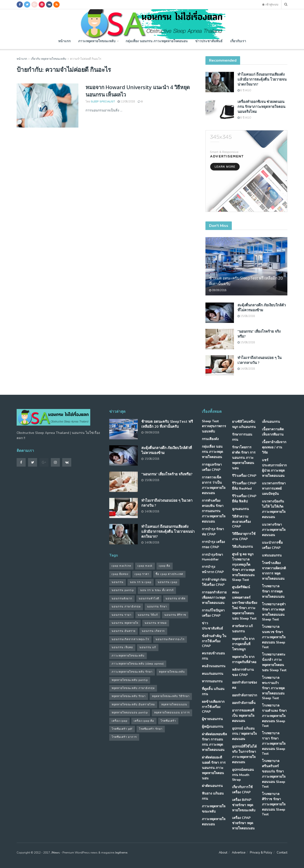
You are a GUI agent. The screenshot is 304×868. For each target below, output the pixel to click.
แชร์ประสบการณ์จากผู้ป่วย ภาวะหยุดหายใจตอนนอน (274, 468)
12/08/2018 (126, 102)
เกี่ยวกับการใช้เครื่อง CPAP (242, 790)
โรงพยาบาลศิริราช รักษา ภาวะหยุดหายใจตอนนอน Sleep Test (274, 804)
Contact (282, 853)
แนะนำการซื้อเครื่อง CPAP (272, 545)
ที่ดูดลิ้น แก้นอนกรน (213, 691)
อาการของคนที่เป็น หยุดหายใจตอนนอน (243, 716)
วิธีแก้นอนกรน (242, 547)
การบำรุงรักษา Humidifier (212, 557)
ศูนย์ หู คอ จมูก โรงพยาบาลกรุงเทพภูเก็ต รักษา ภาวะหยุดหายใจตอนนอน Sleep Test (243, 567)
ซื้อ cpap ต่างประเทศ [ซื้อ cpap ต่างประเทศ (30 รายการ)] (169, 574)
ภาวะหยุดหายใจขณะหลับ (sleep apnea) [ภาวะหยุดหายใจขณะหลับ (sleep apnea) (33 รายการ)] (138, 664)
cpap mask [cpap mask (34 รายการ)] (145, 566)
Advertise (239, 853)
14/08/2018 (246, 369)
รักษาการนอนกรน (242, 437)
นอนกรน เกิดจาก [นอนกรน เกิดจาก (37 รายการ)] (153, 631)
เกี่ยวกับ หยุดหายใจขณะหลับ (49, 59)
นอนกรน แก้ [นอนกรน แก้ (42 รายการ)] (148, 647)
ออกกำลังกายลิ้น (244, 703)
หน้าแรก (64, 41)
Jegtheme (121, 853)
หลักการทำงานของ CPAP (243, 672)
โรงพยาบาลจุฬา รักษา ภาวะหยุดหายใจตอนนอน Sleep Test (274, 612)
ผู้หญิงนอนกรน (213, 727)
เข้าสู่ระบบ (270, 5)
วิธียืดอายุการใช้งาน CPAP (244, 536)
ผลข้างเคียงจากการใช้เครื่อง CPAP (213, 707)
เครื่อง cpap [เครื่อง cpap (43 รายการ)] (119, 721)
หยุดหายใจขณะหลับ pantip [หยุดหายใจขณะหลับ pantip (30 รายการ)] (130, 680)
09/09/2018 (218, 290)
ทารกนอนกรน (212, 681)
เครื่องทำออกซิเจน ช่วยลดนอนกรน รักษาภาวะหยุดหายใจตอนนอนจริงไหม (261, 106)
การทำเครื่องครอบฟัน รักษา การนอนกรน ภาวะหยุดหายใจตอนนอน (214, 511)
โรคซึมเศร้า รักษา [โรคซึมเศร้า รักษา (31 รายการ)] (151, 729)
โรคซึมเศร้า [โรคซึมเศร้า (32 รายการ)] (168, 721)
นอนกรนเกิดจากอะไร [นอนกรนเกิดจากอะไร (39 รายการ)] (170, 639)
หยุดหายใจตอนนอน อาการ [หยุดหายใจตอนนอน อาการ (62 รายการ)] (172, 713)
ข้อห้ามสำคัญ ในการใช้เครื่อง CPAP (214, 641)
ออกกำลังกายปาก (245, 695)
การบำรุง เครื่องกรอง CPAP (213, 544)
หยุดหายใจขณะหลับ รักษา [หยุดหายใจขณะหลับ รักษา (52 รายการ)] (129, 696)
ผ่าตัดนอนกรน (212, 786)
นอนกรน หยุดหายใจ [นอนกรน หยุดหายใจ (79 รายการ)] (125, 623)
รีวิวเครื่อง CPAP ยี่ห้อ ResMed (244, 486)
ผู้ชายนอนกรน (212, 719)
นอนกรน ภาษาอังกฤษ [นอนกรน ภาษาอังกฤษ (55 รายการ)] (126, 607)
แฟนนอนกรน (272, 555)
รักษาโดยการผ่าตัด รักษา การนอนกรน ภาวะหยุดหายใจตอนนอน (244, 458)
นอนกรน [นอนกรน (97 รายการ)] (118, 582)
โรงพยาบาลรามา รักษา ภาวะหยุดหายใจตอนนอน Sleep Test (274, 743)
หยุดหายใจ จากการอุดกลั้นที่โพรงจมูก (243, 644)
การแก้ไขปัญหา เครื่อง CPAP (213, 613)
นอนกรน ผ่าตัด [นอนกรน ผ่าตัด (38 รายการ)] (176, 599)
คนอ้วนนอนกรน (214, 666)
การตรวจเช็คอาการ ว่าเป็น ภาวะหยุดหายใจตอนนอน (214, 485)
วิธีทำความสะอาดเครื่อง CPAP (241, 521)
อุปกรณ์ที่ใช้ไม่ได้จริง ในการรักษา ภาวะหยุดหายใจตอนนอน (244, 754)
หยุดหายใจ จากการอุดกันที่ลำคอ (244, 659)
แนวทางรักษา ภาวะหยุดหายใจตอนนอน (274, 530)
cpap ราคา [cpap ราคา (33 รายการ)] (142, 574)
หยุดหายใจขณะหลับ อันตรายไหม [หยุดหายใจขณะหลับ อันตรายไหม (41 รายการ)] (133, 705)
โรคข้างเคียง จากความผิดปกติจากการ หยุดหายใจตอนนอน (274, 571)
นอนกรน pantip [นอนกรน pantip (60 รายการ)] (123, 590)
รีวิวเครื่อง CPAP (244, 476)
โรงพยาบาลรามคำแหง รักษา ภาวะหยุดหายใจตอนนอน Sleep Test (274, 716)
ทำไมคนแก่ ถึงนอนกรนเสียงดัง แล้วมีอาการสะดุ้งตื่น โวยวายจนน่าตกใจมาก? (262, 79)
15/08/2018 (246, 316)
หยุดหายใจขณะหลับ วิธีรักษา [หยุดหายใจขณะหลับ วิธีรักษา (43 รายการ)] (171, 696)
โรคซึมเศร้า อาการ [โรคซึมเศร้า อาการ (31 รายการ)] (124, 737)
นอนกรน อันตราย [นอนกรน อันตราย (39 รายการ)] (123, 631)
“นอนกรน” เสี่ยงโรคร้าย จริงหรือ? (167, 474)
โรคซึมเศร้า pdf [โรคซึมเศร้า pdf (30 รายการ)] (122, 729)
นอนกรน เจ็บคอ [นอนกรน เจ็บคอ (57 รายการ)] (122, 647)
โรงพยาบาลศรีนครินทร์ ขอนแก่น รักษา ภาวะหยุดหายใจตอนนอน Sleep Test (274, 774)
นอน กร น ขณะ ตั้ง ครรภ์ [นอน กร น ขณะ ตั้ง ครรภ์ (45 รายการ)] (157, 590)
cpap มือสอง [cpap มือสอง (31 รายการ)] (120, 574)
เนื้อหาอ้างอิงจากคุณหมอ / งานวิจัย (274, 447)
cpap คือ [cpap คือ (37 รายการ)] (165, 566)
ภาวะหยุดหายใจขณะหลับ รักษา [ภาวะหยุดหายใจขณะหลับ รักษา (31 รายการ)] (132, 672)
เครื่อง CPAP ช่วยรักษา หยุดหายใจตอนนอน (243, 823)
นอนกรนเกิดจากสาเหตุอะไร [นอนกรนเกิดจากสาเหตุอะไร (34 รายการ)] (130, 639)
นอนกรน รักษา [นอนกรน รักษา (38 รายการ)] (157, 607)
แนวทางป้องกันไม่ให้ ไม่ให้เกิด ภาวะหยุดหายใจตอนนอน (274, 509)
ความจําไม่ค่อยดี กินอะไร (86, 59)
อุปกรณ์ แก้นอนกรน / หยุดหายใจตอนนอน (244, 734)
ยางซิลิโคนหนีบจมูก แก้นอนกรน (244, 424)
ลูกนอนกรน (240, 509)
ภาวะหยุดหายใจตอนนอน (214, 822)
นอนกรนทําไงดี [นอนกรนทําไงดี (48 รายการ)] (149, 599)
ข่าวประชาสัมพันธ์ (209, 41)
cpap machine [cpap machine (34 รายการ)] (121, 566)
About (223, 853)
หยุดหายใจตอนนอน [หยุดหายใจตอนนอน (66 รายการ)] (174, 705)
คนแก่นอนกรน (213, 674)
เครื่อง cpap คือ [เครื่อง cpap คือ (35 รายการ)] (144, 721)
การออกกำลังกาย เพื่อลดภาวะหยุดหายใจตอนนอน (214, 598)
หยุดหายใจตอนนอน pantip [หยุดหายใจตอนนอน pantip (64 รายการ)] (130, 713)
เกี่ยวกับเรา (238, 41)
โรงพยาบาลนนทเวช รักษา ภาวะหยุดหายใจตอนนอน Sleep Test (274, 637)
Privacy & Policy (261, 853)
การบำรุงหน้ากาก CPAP (213, 569)
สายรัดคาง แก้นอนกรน (242, 629)
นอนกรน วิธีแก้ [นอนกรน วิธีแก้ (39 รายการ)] (148, 615)
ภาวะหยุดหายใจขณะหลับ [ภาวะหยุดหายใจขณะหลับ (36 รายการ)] (128, 656)
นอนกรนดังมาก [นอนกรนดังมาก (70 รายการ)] (122, 599)
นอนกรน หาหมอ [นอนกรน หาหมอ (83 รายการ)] (156, 623)
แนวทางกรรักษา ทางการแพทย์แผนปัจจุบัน (274, 489)
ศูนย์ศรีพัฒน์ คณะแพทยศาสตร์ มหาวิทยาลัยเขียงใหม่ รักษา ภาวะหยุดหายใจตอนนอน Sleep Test (245, 603)
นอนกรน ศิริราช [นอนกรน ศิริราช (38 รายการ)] (175, 615)
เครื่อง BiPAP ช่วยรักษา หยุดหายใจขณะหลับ (244, 805)
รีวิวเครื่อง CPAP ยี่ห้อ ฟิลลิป (244, 499)
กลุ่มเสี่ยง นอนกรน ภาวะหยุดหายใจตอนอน (157, 41)
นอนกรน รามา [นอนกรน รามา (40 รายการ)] (121, 615)
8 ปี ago (244, 90)
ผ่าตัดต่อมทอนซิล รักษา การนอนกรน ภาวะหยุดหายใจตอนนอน (214, 742)
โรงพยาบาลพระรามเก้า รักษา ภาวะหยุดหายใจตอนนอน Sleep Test (273, 688)
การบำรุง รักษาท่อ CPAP (213, 532)
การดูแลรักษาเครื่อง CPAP (212, 467)
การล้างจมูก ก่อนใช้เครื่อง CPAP (214, 582)
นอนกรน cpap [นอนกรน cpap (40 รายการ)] (167, 582)
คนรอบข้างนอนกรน (213, 656)
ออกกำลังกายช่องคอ (245, 685)
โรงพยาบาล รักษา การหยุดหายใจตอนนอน (273, 591)
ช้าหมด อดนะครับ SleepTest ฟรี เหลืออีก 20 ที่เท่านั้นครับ (167, 424)
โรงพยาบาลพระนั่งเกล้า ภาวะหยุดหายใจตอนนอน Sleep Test (274, 662)
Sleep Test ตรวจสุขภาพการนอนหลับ (214, 426)
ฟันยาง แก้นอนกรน (213, 796)
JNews (56, 853)
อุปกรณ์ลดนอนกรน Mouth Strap (243, 775)
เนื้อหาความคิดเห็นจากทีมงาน (273, 432)
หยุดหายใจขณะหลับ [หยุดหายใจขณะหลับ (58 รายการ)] (172, 672)
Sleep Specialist (103, 102)
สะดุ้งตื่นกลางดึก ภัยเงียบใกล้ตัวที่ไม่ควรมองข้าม (262, 307)
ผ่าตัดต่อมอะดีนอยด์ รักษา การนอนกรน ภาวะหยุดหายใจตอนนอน (214, 768)
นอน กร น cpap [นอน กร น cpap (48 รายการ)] (141, 582)
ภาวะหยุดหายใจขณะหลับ (97, 41)
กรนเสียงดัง (210, 439)
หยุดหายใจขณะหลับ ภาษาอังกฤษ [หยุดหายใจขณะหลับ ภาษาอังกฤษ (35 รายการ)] (133, 688)
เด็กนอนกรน (271, 422)
